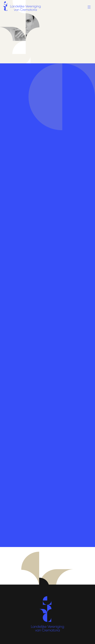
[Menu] (89, 7)
